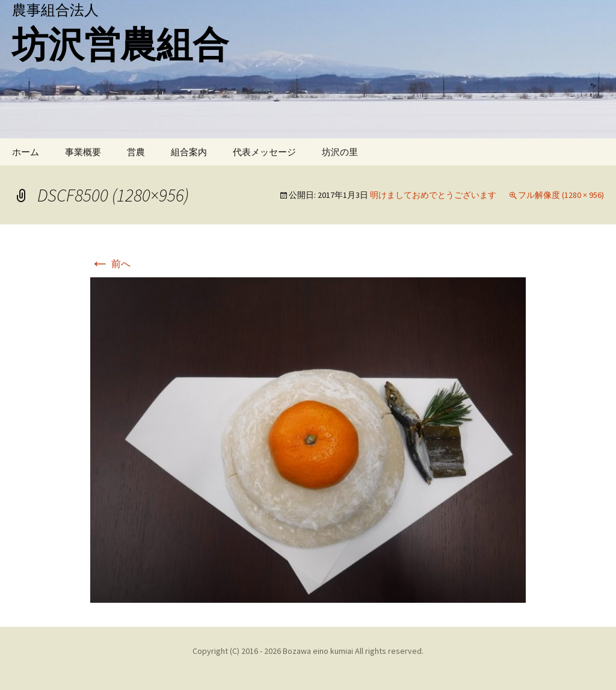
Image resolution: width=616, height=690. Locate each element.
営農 (136, 152)
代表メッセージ (264, 152)
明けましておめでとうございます (433, 195)
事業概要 (83, 152)
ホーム (26, 152)
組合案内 (189, 152)
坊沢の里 (340, 152)
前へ (110, 263)
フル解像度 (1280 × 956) (561, 195)
